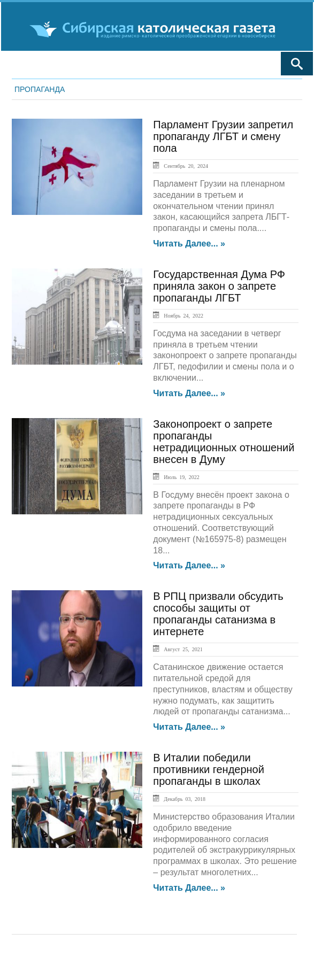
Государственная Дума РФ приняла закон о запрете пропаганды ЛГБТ (219, 286)
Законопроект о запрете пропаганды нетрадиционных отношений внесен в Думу (224, 442)
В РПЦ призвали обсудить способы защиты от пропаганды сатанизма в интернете (218, 614)
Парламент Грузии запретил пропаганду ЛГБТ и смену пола (223, 136)
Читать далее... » (189, 244)
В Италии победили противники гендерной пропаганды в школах (209, 769)
